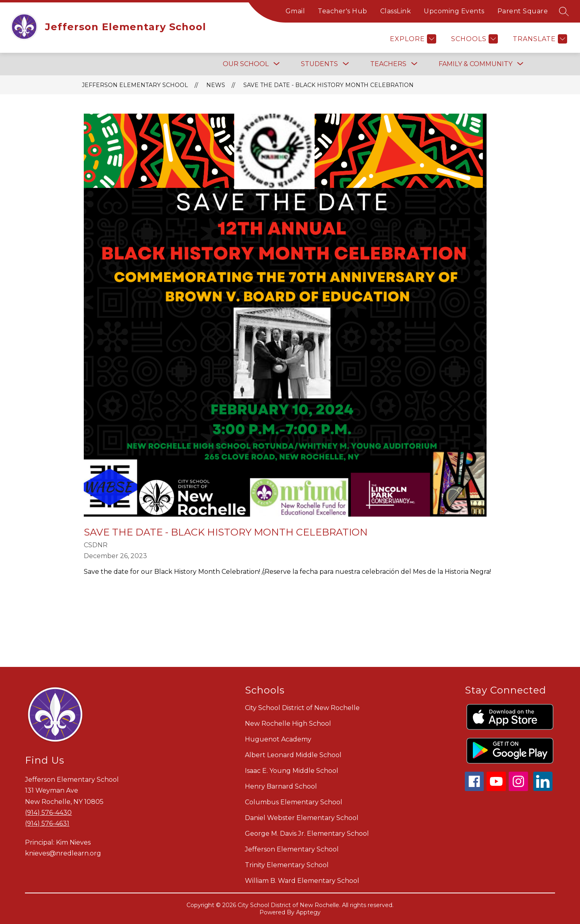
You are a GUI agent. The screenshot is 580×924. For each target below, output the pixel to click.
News (216, 85)
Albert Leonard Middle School (293, 755)
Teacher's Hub (343, 11)
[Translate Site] (539, 39)
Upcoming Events (454, 11)
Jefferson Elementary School (135, 85)
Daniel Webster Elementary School (302, 818)
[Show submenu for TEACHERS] (388, 64)
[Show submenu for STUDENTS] (319, 64)
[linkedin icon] (543, 789)
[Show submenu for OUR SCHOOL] (246, 64)
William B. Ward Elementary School (302, 881)
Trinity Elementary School (287, 865)
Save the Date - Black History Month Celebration (328, 85)
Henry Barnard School (281, 786)
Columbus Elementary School (294, 802)
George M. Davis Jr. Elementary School (307, 834)
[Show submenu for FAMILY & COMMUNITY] (475, 64)
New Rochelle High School (288, 724)
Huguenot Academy (278, 739)
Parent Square (523, 11)
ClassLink (396, 11)
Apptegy (308, 912)
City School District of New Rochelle (302, 708)
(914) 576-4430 (48, 813)
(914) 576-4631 (47, 823)
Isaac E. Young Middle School (292, 771)
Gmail (295, 11)
